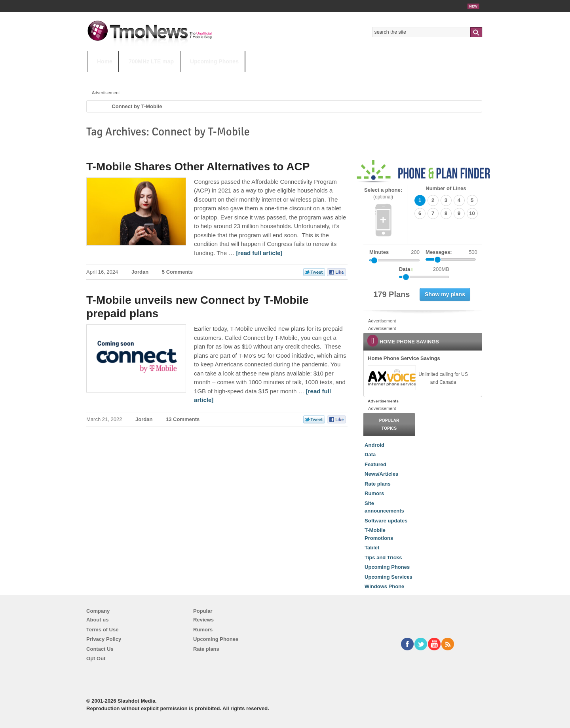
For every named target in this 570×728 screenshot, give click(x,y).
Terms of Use (102, 630)
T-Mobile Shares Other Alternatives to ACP (198, 167)
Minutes (379, 252)
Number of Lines (446, 188)
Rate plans (378, 484)
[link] (391, 378)
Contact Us (100, 649)
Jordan (140, 272)
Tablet (372, 548)
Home (105, 61)
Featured (375, 464)
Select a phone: (383, 193)
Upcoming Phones (214, 61)
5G (142, 77)
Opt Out (96, 658)
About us (97, 620)
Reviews (203, 620)
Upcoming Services (389, 577)
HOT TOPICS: (107, 77)
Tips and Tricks (383, 557)
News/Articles (381, 474)
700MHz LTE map (151, 61)
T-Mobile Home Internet (354, 77)
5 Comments (177, 272)
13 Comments (183, 419)
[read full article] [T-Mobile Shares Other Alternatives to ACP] (259, 253)
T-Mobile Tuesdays (282, 77)
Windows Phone (384, 586)
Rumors (374, 493)
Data (370, 455)
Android (374, 445)
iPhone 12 (179, 77)
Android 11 (225, 77)
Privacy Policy (104, 639)
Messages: (451, 252)
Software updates (386, 521)
